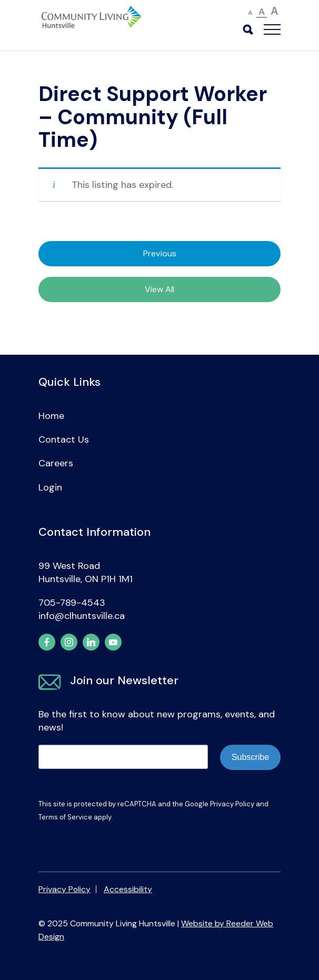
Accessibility (128, 889)
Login (50, 487)
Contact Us (64, 439)
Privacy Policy (232, 804)
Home (51, 416)
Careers (56, 463)
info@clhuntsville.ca (82, 616)
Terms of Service (65, 817)
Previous (160, 253)
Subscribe (250, 757)
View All (159, 289)
